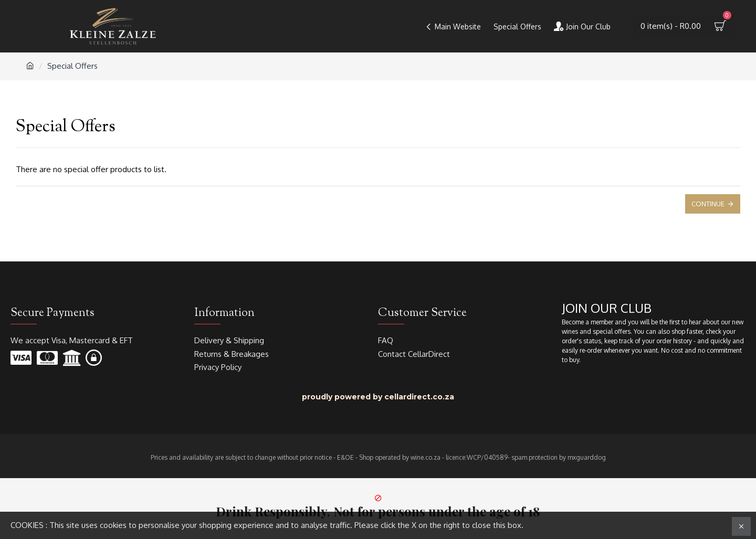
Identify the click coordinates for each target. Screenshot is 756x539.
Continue (708, 204)
